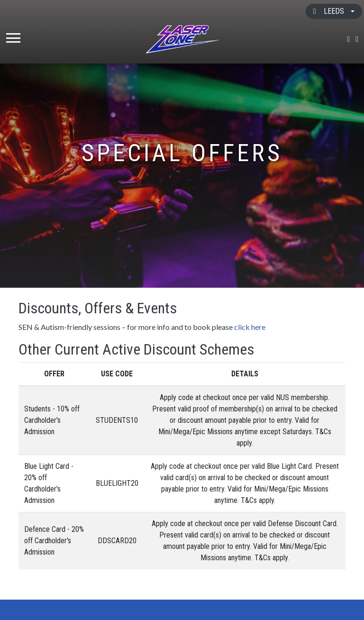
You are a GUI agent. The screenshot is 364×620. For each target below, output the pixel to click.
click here (250, 327)
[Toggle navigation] (13, 39)
